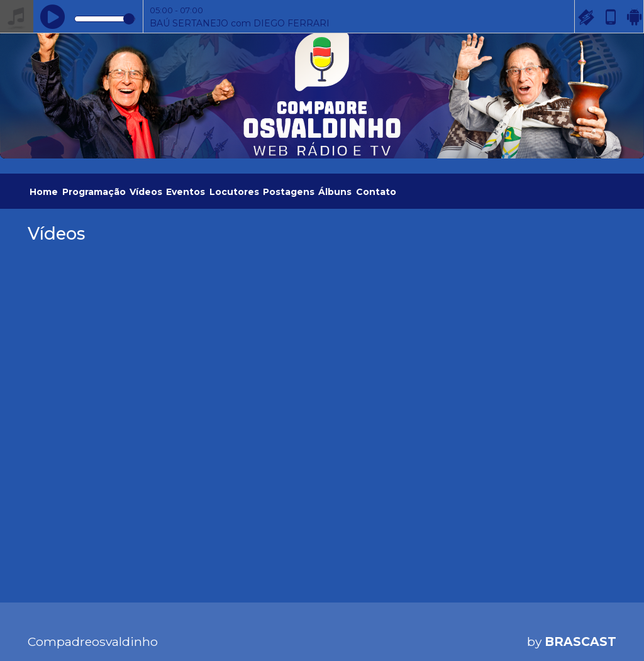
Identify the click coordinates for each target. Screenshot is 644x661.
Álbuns (335, 192)
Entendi (595, 610)
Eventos (186, 192)
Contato (376, 192)
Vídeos (146, 192)
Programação (94, 192)
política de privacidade (153, 629)
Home (44, 192)
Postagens (289, 192)
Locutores (234, 192)
